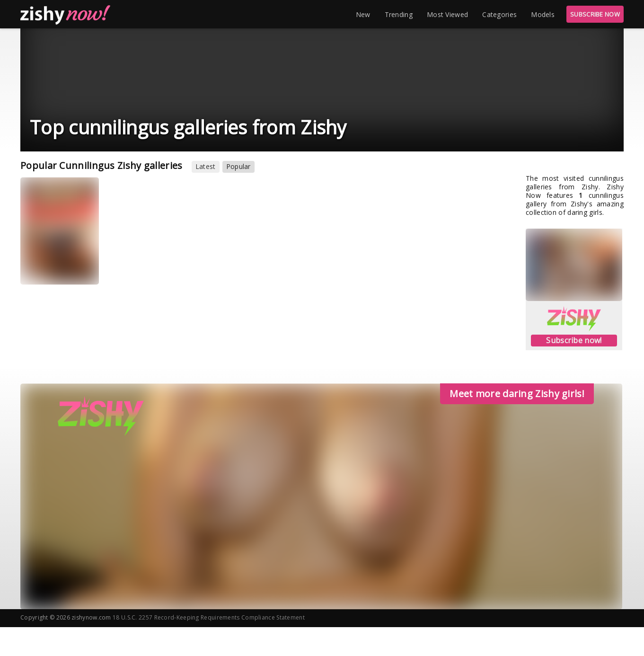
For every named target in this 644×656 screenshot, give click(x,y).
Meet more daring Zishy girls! (517, 394)
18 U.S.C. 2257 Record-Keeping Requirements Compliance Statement (209, 617)
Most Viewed (447, 14)
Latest (206, 166)
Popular (238, 166)
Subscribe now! (574, 340)
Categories (499, 14)
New (363, 14)
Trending (399, 14)
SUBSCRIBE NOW (595, 14)
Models (543, 14)
